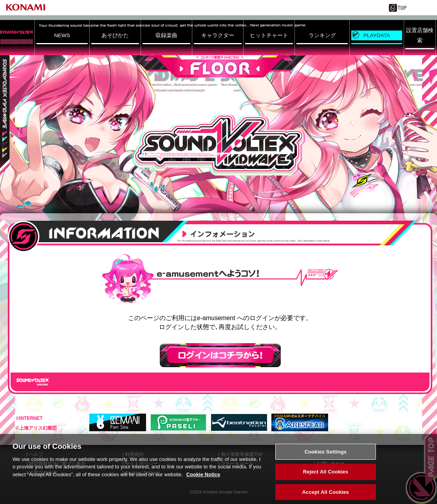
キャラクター (218, 35)
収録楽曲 (166, 35)
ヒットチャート (269, 35)
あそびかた (115, 35)
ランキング (322, 35)
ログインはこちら (220, 355)
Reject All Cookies (326, 478)
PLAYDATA (377, 35)
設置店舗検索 (420, 35)
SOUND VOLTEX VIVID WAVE (218, 145)
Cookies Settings (326, 458)
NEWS (62, 35)
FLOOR (218, 66)
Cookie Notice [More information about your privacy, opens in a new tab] (203, 480)
